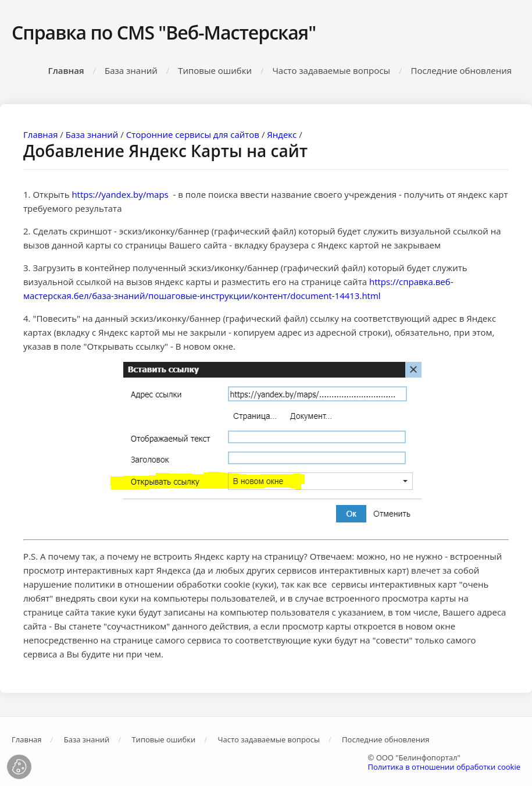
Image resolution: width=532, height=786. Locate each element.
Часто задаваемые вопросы (331, 70)
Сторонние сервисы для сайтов (193, 134)
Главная (66, 70)
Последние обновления (461, 70)
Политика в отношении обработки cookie (444, 767)
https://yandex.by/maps (121, 194)
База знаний (131, 70)
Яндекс (282, 134)
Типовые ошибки (215, 70)
